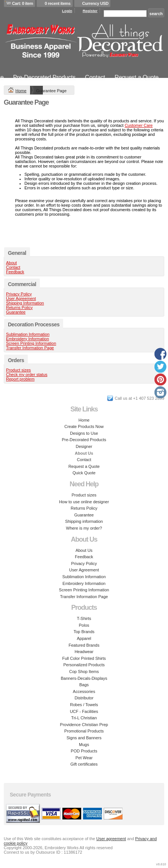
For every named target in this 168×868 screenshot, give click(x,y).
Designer (84, 446)
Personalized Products (84, 665)
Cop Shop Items (84, 672)
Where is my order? (84, 528)
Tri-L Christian (84, 718)
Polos (84, 625)
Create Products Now (84, 426)
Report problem (20, 379)
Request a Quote (137, 77)
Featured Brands (84, 645)
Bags (84, 685)
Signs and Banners (84, 738)
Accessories (84, 691)
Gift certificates (84, 764)
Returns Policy (19, 308)
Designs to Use (84, 433)
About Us (84, 550)
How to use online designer (84, 502)
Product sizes (18, 370)
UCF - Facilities (84, 711)
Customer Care (139, 125)
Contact (95, 77)
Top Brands (84, 632)
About (11, 263)
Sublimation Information (28, 334)
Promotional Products (84, 731)
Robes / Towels (84, 705)
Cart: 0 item (23, 3)
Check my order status (27, 375)
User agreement (111, 839)
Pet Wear (84, 758)
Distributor (84, 698)
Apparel (84, 638)
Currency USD (95, 3)
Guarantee (16, 312)
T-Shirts (84, 618)
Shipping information (84, 521)
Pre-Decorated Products (44, 77)
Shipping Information (25, 303)
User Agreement (21, 298)
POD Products (84, 751)
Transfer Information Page (30, 348)
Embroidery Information (27, 339)
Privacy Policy (19, 294)
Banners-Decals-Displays (84, 678)
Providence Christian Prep (84, 725)
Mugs (84, 745)
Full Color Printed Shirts (84, 658)
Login (67, 11)
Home (21, 91)
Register (90, 11)
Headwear (84, 652)
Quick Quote (84, 473)
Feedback (15, 272)
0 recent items (58, 3)
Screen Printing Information (31, 343)
